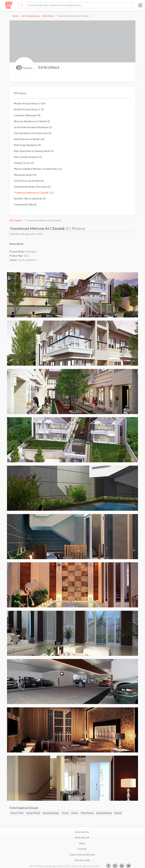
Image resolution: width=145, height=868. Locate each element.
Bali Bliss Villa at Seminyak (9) (30, 199)
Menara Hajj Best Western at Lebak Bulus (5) (38, 169)
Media (82, 843)
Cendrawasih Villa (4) (25, 205)
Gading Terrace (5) (24, 163)
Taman (65, 813)
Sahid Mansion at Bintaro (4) (29, 139)
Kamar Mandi (33, 813)
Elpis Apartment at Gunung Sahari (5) (34, 151)
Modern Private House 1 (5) (29, 109)
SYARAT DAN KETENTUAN (82, 855)
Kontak (82, 849)
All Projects (20, 93)
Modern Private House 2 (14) (30, 103)
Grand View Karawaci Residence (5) (33, 127)
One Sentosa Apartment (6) (29, 181)
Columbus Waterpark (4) (27, 115)
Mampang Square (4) (25, 175)
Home (15, 16)
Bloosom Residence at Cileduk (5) (32, 121)
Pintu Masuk (87, 813)
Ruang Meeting (104, 813)
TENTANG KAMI (82, 860)
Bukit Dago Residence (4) (27, 145)
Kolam (75, 813)
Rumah (118, 813)
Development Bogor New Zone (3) (32, 187)
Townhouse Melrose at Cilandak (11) (34, 193)
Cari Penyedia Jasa (30, 16)
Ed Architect (48, 16)
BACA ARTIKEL (82, 832)
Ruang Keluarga (51, 813)
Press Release (82, 838)
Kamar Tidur (17, 813)
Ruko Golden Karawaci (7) (28, 157)
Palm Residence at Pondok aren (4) (33, 133)
